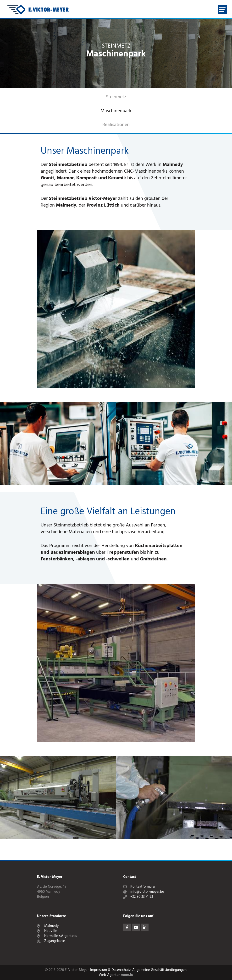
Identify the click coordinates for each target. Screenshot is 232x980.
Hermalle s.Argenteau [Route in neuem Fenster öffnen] (61, 936)
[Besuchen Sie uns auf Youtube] (136, 927)
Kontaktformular (143, 887)
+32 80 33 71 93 (142, 897)
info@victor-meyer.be (147, 892)
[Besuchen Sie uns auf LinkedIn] (145, 927)
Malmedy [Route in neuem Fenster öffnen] (51, 926)
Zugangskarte (55, 941)
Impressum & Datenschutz (110, 970)
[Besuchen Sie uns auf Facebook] (127, 927)
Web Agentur (109, 975)
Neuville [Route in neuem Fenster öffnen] (51, 931)
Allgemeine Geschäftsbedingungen (159, 970)
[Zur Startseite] (38, 10)
